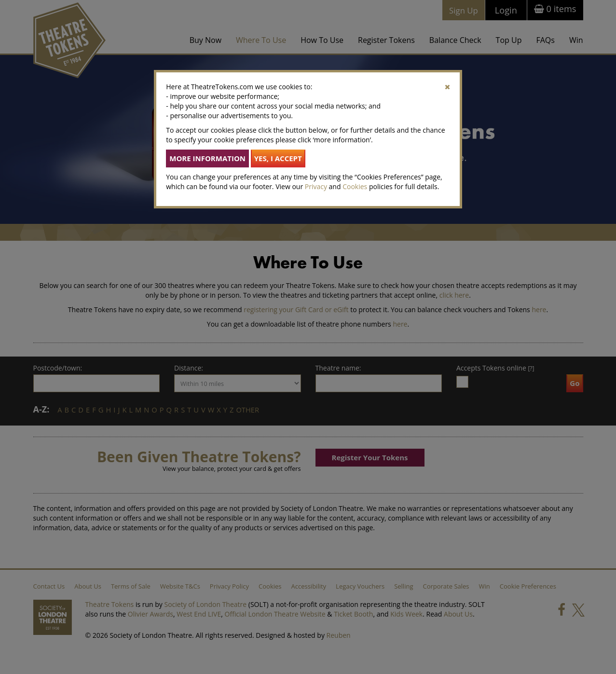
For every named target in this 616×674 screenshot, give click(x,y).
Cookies (355, 186)
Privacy (316, 186)
